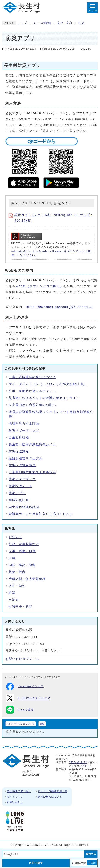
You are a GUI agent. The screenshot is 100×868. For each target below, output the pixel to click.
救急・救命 (17, 572)
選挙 (12, 593)
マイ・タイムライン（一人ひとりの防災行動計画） (48, 384)
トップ (23, 23)
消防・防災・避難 (22, 565)
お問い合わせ (15, 802)
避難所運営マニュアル (26, 458)
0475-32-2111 (78, 762)
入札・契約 (17, 586)
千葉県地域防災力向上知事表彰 (32, 472)
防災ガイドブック (22, 479)
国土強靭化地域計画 (24, 507)
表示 (93, 863)
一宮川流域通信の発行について (32, 377)
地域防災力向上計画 (24, 423)
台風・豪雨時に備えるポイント (32, 391)
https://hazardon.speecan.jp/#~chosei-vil (60, 307)
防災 (81, 23)
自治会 (14, 600)
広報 (12, 558)
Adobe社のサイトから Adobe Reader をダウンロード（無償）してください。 (51, 253)
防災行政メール (20, 486)
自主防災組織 (19, 437)
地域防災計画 (19, 500)
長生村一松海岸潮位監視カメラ (32, 444)
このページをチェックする (21, 724)
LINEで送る (20, 710)
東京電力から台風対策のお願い (32, 405)
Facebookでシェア (25, 686)
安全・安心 (65, 23)
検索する (91, 854)
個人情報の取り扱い (19, 791)
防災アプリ (17, 493)
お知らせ (15, 537)
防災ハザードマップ (24, 430)
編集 (42, 724)
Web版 (40, 286)
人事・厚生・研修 (22, 551)
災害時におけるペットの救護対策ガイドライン (44, 398)
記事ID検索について (50, 797)
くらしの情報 (42, 23)
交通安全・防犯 (20, 607)
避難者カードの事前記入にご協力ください (41, 514)
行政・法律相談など (24, 544)
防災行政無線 (19, 451)
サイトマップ (15, 797)
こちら (86, 766)
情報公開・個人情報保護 (27, 579)
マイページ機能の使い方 (52, 791)
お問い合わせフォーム (22, 659)
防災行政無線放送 (22, 465)
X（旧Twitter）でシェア (28, 698)
